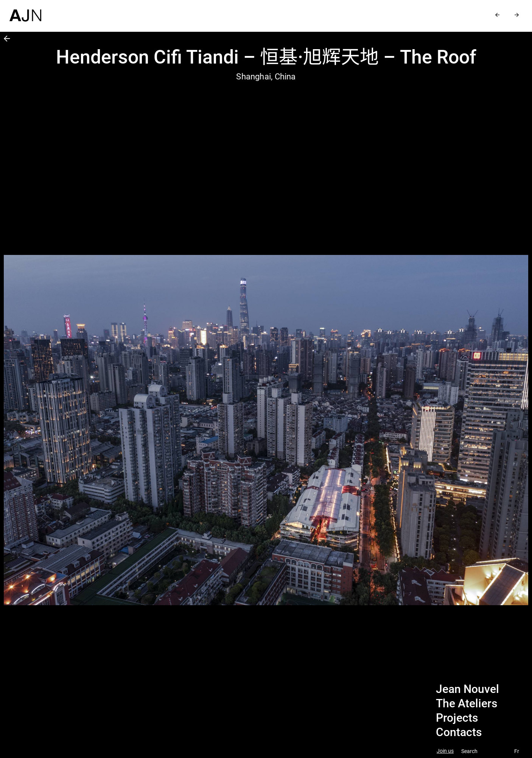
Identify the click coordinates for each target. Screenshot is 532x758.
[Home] (25, 11)
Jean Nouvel (467, 689)
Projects (457, 718)
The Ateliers (467, 704)
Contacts (459, 732)
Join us (445, 751)
